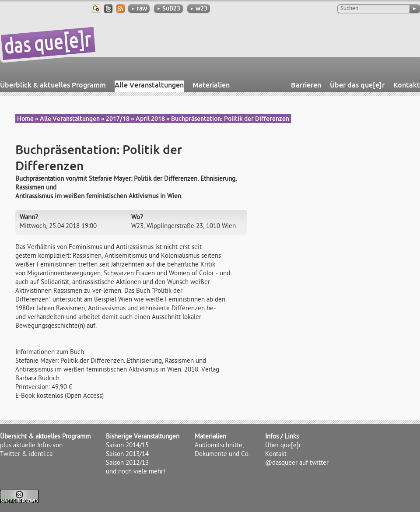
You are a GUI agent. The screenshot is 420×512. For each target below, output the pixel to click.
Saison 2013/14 (127, 455)
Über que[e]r (283, 446)
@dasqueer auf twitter (297, 463)
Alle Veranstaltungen (149, 85)
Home (25, 119)
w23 (199, 8)
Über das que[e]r (357, 85)
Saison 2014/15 (127, 446)
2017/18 (118, 119)
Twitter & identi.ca (26, 455)
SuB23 (168, 8)
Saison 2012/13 (127, 463)
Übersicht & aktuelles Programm (45, 437)
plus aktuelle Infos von (31, 446)
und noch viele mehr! (136, 472)
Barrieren (306, 85)
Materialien (211, 85)
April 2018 (150, 119)
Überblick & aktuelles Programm (53, 85)
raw (139, 8)
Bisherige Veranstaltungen (143, 437)
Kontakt (407, 85)
